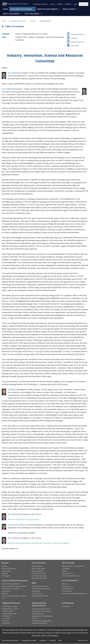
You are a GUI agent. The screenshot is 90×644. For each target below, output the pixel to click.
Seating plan (6, 576)
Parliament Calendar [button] (40, 4)
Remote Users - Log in (10, 609)
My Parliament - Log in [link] (10, 607)
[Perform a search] (86, 4)
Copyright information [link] (29, 641)
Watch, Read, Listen (39, 569)
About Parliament (11, 14)
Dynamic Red (6, 571)
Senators (5, 574)
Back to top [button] (83, 641)
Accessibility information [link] (10, 641)
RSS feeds (6, 623)
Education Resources (39, 574)
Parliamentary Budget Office (42, 621)
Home (5, 9)
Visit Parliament (32, 14)
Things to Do (66, 586)
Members (5, 594)
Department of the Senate (41, 609)
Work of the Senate (9, 569)
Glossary (6, 621)
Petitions (65, 571)
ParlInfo (60, 4)
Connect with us (67, 574)
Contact (52, 4)
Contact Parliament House (71, 576)
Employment (7, 616)
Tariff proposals (37, 594)
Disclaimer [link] (43, 641)
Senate (4, 566)
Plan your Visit (67, 591)
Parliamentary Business (21, 9)
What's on (65, 584)
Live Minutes (6, 591)
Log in (76, 4)
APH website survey (10, 614)
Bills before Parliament (40, 586)
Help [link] (60, 641)
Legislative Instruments (40, 596)
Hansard (33, 21)
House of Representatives (11, 584)
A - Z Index (6, 619)
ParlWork (68, 4)
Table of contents (13, 27)
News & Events (69, 9)
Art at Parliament (67, 589)
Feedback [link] (52, 641)
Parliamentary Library (39, 576)
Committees (66, 607)
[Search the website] (84, 4)
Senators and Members (47, 9)
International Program (39, 578)
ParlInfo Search (8, 611)
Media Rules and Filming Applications (75, 594)
